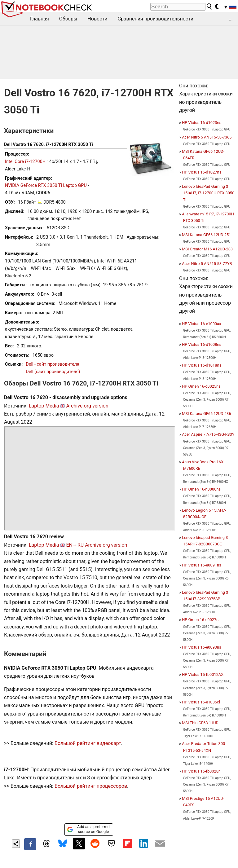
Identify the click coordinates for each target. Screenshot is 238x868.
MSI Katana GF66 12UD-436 (206, 414)
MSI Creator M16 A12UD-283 (207, 249)
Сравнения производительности (155, 19)
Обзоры (68, 19)
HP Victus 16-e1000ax (201, 324)
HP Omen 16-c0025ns (201, 386)
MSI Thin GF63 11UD (200, 723)
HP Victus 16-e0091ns (202, 565)
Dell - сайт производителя (53, 364)
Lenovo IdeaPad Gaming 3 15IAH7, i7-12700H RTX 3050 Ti (208, 193)
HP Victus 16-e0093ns (202, 647)
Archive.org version (87, 406)
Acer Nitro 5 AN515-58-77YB (207, 264)
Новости (97, 19)
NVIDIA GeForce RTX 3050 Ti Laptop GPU (46, 185)
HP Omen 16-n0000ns (201, 489)
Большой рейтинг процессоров (91, 786)
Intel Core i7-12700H (25, 162)
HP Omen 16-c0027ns (201, 620)
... (231, 19)
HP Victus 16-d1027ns (202, 172)
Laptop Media (44, 406)
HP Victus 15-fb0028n (201, 771)
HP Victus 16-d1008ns (202, 344)
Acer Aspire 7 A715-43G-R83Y (208, 434)
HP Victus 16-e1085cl (201, 702)
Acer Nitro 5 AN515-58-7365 (207, 137)
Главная (40, 19)
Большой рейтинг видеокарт (88, 743)
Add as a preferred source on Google (88, 829)
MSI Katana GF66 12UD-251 (206, 235)
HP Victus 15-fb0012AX (203, 674)
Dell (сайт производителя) (53, 372)
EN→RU (75, 545)
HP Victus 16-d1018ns (202, 365)
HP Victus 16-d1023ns (202, 123)
